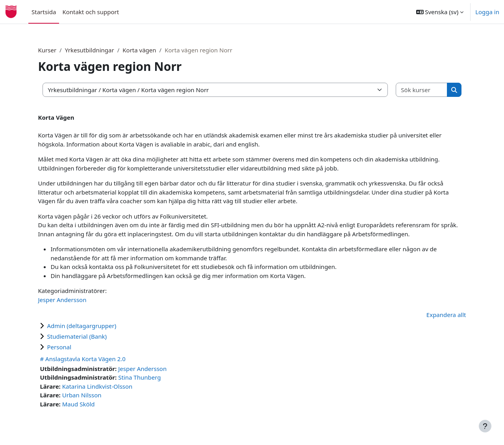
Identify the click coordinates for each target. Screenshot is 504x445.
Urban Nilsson (95, 395)
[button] (440, 12)
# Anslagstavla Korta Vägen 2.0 (96, 359)
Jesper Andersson (75, 300)
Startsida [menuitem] (44, 12)
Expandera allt (433, 315)
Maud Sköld (92, 404)
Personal (72, 347)
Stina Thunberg (153, 377)
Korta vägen (153, 50)
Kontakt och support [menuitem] (91, 12)
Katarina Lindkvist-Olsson (110, 386)
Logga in (487, 12)
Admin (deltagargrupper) (95, 326)
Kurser (60, 50)
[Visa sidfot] (485, 426)
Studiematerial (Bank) (90, 336)
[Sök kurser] (410, 90)
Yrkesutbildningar (103, 50)
